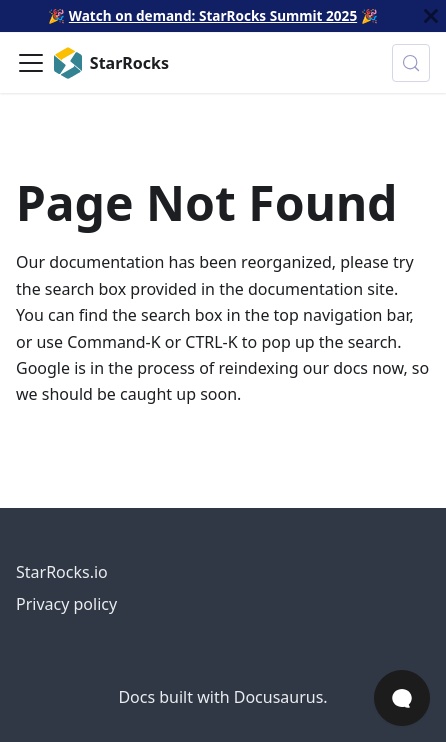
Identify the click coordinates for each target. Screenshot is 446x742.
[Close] (431, 16)
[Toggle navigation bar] (31, 63)
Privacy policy (66, 604)
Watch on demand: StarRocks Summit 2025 (213, 15)
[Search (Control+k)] (411, 63)
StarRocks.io (62, 572)
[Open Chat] (402, 698)
